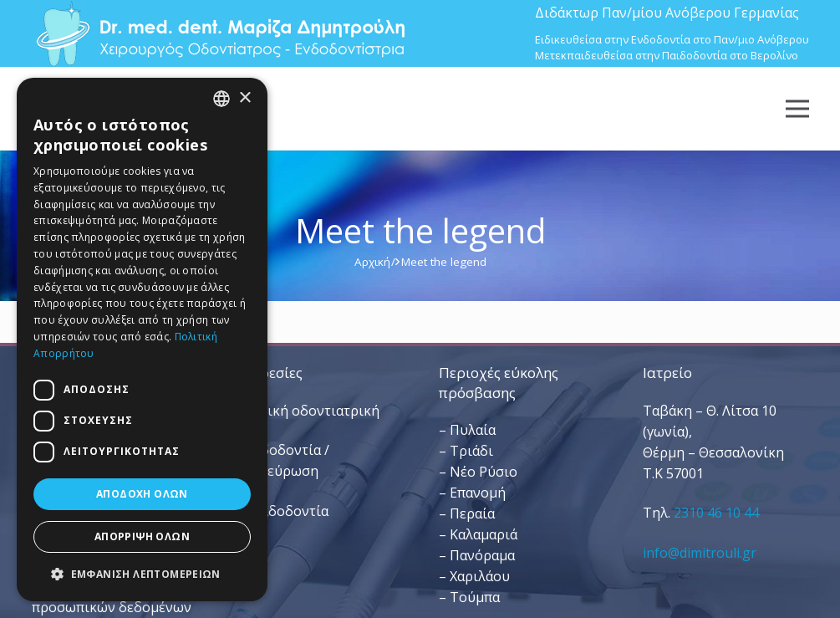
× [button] (244, 98)
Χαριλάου (480, 576)
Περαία (472, 513)
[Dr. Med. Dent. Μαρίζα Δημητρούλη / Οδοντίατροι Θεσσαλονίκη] (220, 33)
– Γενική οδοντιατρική (307, 411)
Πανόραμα (482, 555)
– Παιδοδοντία (282, 511)
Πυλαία (473, 430)
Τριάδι (471, 451)
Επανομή (478, 493)
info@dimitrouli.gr (700, 553)
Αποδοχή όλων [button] (142, 494)
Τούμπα (475, 597)
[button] (142, 574)
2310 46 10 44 (716, 513)
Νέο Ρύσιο (484, 472)
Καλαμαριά (484, 534)
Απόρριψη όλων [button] (142, 536)
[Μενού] (797, 109)
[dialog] (142, 340)
